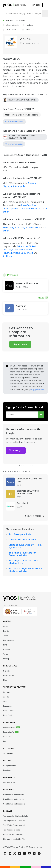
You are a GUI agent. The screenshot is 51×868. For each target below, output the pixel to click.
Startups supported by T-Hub (15, 839)
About (6, 626)
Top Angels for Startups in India (16, 816)
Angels (21, 20)
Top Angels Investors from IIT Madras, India (25, 562)
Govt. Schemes (11, 30)
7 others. (7, 256)
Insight (6, 741)
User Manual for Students (13, 799)
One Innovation (9, 727)
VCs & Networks (11, 25)
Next (41, 298)
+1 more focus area (14, 122)
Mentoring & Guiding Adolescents (22, 115)
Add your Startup (10, 782)
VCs (5, 701)
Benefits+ (7, 770)
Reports (6, 671)
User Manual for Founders (14, 795)
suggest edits (37, 390)
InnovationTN (9, 732)
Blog (5, 680)
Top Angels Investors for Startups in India (22, 554)
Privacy (6, 659)
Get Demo (36, 5)
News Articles (9, 675)
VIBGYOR (7, 737)
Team (6, 636)
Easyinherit (27, 253)
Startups (8, 20)
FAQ (5, 645)
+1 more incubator (14, 144)
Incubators (29, 25)
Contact (7, 649)
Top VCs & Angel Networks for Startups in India (25, 570)
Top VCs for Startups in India (15, 825)
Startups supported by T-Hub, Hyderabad (25, 546)
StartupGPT (8, 753)
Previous (13, 275)
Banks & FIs (28, 30)
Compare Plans (9, 766)
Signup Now (20, 344)
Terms (6, 654)
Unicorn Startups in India (22, 540)
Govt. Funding (9, 711)
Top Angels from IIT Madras (14, 821)
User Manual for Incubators (14, 804)
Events (6, 631)
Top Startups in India (20, 534)
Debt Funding (9, 715)
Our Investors (9, 640)
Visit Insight (16, 450)
